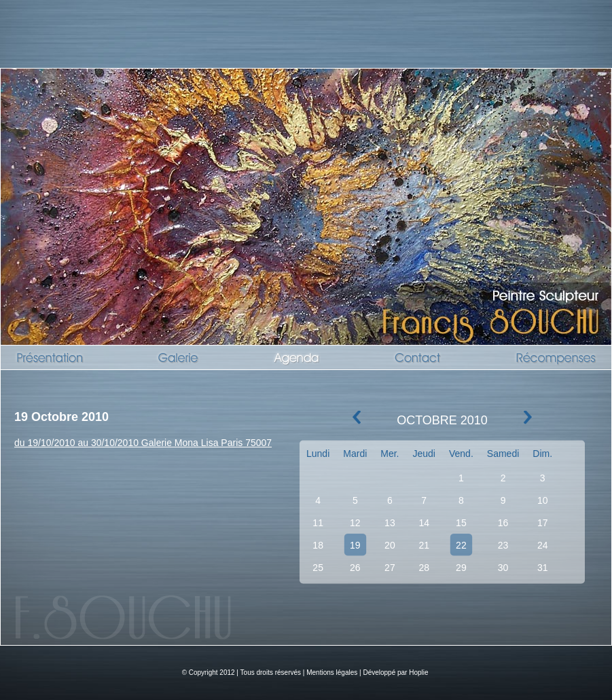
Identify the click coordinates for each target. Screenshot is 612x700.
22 (461, 545)
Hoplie (418, 673)
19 (355, 545)
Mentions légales (332, 673)
